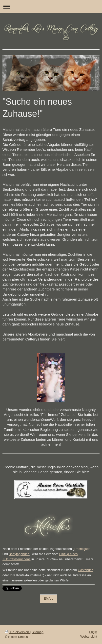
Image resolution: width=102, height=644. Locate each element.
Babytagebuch (19, 554)
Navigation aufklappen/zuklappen (51, 7)
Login (93, 632)
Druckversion (17, 632)
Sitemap (38, 632)
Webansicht (89, 636)
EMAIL (49, 599)
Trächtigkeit (82, 549)
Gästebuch (86, 570)
